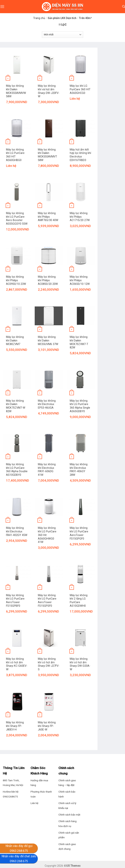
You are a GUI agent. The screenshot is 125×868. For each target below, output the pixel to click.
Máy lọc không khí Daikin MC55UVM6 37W (48, 341)
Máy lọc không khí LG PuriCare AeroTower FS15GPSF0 (47, 601)
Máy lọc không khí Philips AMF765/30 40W (48, 217)
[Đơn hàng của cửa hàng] (62, 35)
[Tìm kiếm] (124, 7)
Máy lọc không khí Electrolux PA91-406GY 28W (79, 470)
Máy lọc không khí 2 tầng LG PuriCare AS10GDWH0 (79, 601)
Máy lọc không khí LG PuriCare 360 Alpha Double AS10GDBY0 (17, 470)
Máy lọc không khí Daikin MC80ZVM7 (15, 341)
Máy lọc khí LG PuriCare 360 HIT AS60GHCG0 (80, 89)
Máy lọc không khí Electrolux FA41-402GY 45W (17, 531)
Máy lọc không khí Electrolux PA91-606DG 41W (47, 470)
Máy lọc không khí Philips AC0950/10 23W (16, 280)
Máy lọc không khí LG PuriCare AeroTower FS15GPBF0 (15, 601)
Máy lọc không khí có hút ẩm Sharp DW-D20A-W (80, 664)
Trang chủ (39, 18)
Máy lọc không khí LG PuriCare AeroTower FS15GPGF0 (79, 533)
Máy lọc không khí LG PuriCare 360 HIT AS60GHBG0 (15, 155)
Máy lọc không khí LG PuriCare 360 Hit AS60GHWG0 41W (47, 535)
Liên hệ (34, 803)
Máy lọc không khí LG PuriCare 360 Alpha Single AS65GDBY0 (80, 406)
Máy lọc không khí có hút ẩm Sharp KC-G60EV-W (17, 664)
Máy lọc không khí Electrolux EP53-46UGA (47, 404)
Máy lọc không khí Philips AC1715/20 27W (80, 217)
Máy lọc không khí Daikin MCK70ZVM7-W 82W (16, 406)
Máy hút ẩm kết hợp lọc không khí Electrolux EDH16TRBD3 (80, 155)
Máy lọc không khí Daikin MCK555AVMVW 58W (16, 91)
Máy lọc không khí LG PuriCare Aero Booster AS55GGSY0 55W (17, 219)
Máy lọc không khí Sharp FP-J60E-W (47, 726)
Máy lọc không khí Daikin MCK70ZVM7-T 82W (79, 342)
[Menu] (2, 6)
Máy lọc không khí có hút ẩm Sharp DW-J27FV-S (49, 664)
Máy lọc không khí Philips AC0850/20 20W (48, 280)
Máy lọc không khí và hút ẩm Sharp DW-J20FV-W (49, 91)
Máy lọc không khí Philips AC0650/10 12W (80, 280)
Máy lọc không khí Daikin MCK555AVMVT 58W (48, 155)
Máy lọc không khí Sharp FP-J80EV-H (15, 726)
